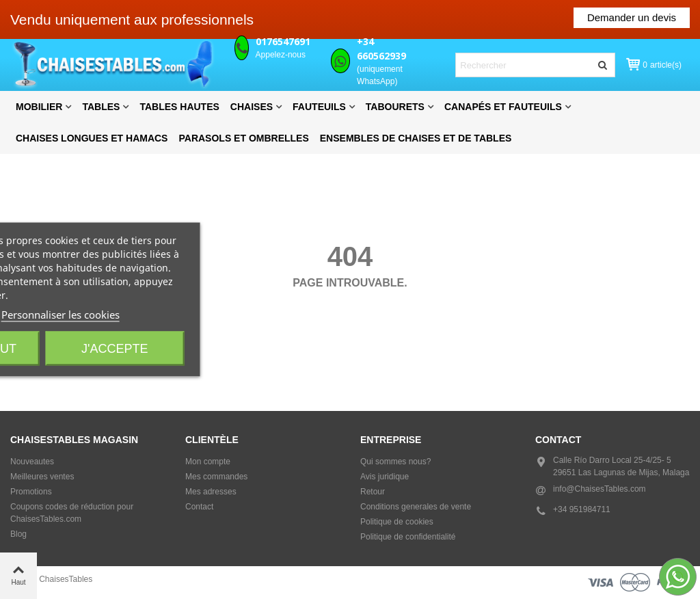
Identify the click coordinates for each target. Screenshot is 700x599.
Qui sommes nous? (395, 462)
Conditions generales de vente (416, 507)
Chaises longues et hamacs (92, 138)
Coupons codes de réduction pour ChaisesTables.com (72, 513)
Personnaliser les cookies (60, 315)
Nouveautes (32, 462)
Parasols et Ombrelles (243, 138)
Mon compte (208, 462)
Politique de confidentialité (408, 537)
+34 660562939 (381, 49)
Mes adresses (211, 492)
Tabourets (395, 107)
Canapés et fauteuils (503, 107)
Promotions (31, 492)
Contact (199, 507)
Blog (18, 534)
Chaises (252, 107)
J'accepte (115, 349)
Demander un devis (632, 17)
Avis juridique (385, 477)
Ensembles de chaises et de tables (416, 138)
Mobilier (39, 107)
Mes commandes (216, 477)
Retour (373, 492)
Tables (101, 107)
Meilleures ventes (42, 477)
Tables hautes (179, 107)
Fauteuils (319, 107)
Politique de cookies (397, 522)
